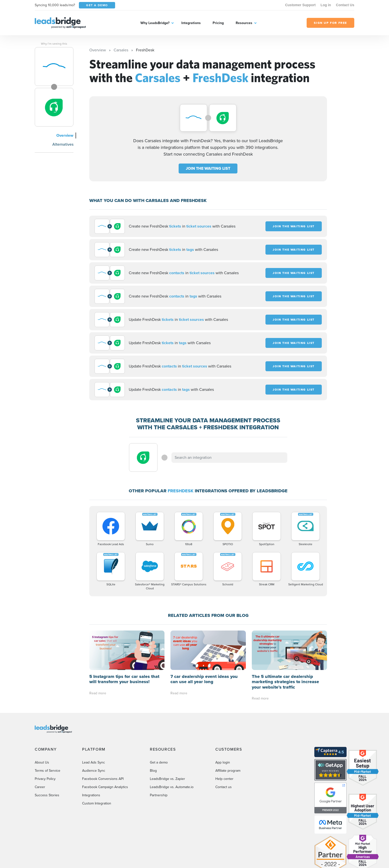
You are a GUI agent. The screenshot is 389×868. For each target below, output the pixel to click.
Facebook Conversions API (103, 773)
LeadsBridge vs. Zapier (167, 773)
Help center (224, 773)
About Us (42, 757)
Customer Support (300, 5)
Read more (98, 693)
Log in (326, 5)
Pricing (218, 23)
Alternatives (63, 144)
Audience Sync (94, 765)
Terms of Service (48, 765)
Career (40, 782)
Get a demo (159, 757)
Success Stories (47, 790)
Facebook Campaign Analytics (105, 782)
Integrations (191, 23)
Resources (244, 23)
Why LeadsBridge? (155, 23)
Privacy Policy (45, 773)
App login (223, 757)
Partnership (159, 790)
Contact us (224, 782)
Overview (65, 135)
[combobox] (229, 458)
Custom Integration (97, 798)
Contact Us (345, 5)
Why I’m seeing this (54, 44)
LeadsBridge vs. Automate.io (172, 782)
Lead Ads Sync (94, 757)
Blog (153, 765)
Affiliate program (228, 765)
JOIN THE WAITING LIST (208, 168)
